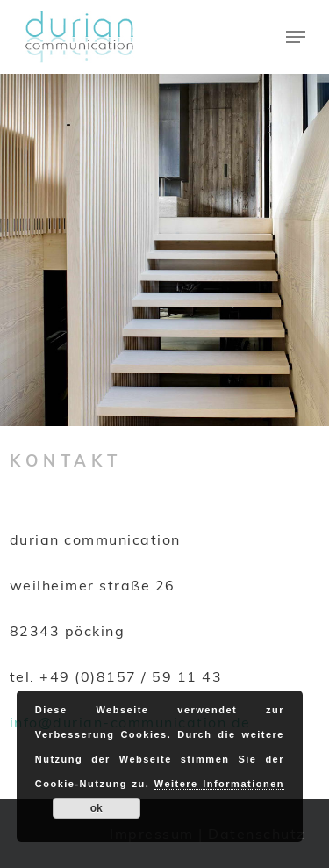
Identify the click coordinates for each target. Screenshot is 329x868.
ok (97, 808)
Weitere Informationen (219, 784)
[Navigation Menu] (296, 37)
